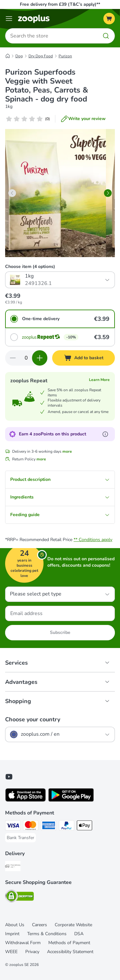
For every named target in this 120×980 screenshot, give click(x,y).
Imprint (12, 934)
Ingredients (60, 497)
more (67, 451)
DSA (79, 934)
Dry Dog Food (41, 56)
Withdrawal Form (23, 943)
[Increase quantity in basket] (40, 358)
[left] (12, 193)
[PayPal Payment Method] (67, 826)
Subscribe (60, 632)
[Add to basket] (84, 358)
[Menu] (9, 19)
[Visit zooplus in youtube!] (9, 777)
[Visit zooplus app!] (25, 800)
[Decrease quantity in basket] (13, 358)
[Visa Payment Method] (13, 826)
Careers (40, 925)
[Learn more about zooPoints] (105, 434)
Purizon (65, 56)
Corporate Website (73, 925)
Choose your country (33, 719)
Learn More (99, 380)
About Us (15, 925)
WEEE (11, 952)
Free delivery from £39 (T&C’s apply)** (60, 4)
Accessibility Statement (70, 952)
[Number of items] (26, 358)
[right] (108, 193)
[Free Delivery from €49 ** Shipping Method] (13, 867)
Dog (19, 56)
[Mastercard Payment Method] (31, 826)
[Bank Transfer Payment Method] (20, 838)
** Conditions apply (93, 540)
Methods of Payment (69, 943)
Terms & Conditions (47, 934)
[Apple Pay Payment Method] (84, 826)
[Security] (20, 897)
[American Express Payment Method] (49, 826)
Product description (60, 479)
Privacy (32, 952)
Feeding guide (60, 515)
